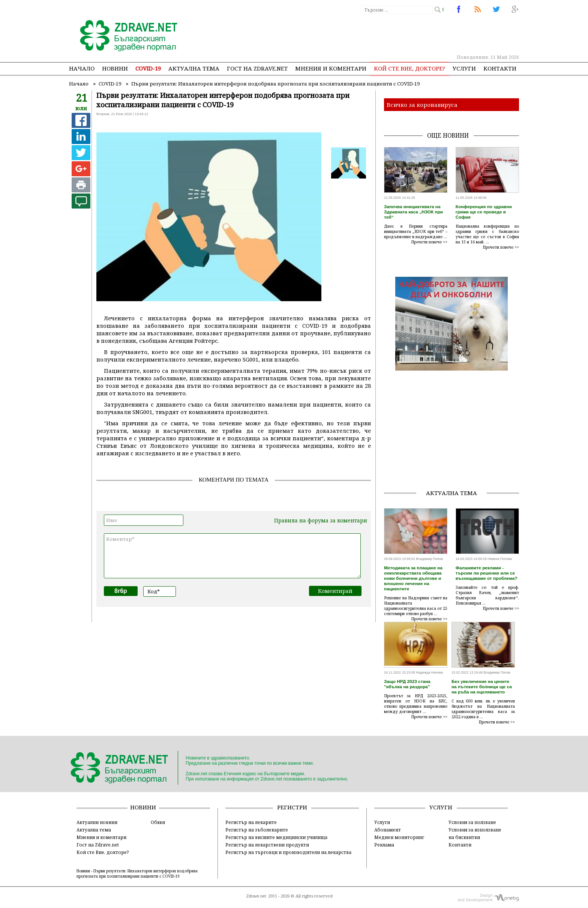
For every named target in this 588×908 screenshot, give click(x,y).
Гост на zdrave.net (257, 68)
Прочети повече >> (429, 242)
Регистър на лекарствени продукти (267, 845)
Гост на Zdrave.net (98, 845)
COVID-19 (148, 68)
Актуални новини (97, 822)
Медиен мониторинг (399, 837)
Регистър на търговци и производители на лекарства (288, 852)
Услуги (464, 68)
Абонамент (388, 830)
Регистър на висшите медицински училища (276, 837)
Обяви (158, 822)
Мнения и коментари (331, 68)
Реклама (384, 845)
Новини (115, 68)
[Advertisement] (382, 34)
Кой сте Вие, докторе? (409, 68)
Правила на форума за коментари (321, 520)
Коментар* (232, 556)
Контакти (500, 68)
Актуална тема (194, 68)
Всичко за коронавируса (422, 105)
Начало (82, 68)
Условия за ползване (472, 822)
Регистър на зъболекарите (257, 830)
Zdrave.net (256, 896)
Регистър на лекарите (251, 822)
